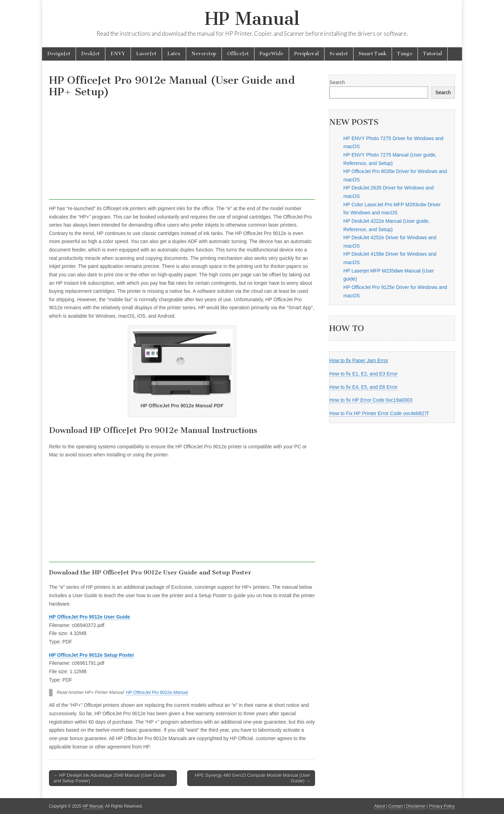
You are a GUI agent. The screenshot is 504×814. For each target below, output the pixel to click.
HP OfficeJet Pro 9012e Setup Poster (92, 655)
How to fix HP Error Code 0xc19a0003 (371, 400)
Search (337, 82)
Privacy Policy (442, 806)
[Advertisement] (182, 151)
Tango (405, 54)
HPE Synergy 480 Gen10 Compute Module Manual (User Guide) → (253, 778)
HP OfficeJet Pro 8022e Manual (157, 692)
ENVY (118, 54)
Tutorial (433, 54)
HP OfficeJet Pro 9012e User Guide (90, 617)
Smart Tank (373, 54)
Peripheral (307, 54)
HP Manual (252, 19)
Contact (396, 806)
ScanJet (339, 54)
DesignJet (59, 54)
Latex (174, 54)
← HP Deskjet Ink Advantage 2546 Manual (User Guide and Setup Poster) (110, 778)
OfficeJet (238, 54)
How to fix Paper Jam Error (359, 360)
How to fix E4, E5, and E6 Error (363, 387)
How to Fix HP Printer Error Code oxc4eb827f (379, 413)
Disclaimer (416, 806)
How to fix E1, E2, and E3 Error (363, 374)
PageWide (272, 54)
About (380, 806)
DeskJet (90, 54)
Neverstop (204, 54)
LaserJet (146, 54)
